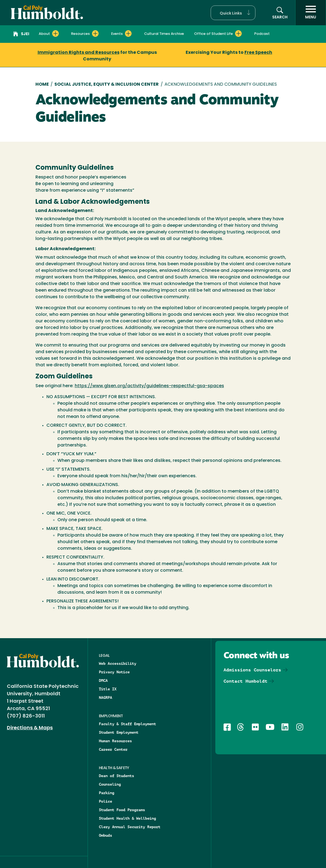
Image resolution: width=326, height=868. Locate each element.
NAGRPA (105, 697)
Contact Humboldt (246, 681)
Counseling (110, 784)
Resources (80, 34)
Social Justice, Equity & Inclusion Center (107, 85)
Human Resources (115, 741)
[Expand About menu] (55, 34)
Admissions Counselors (252, 670)
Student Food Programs (122, 810)
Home (42, 85)
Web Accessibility (118, 663)
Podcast (262, 34)
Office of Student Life (214, 34)
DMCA (103, 680)
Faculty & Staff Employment (127, 724)
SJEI (21, 35)
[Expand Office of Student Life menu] (238, 34)
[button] (233, 13)
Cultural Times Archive (164, 34)
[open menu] (311, 13)
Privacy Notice (114, 672)
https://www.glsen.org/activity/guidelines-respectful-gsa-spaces (149, 386)
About (44, 34)
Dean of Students (116, 776)
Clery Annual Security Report (130, 827)
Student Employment (119, 732)
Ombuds (105, 835)
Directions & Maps (30, 728)
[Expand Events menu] (128, 34)
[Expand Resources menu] (95, 34)
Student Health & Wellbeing (127, 818)
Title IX (108, 689)
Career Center (113, 749)
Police (105, 801)
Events (117, 34)
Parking (107, 793)
